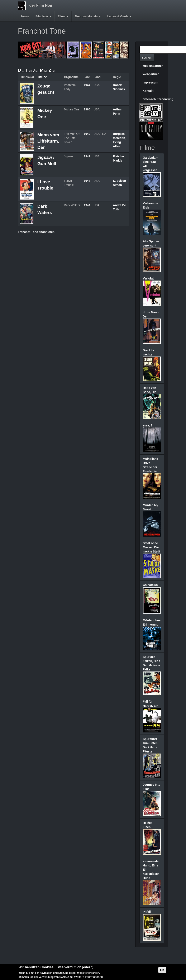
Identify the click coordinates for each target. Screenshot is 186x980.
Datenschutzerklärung (153, 99)
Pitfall (147, 912)
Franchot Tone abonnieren (36, 232)
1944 (87, 85)
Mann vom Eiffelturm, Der (48, 141)
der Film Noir (41, 5)
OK (162, 970)
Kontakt (148, 91)
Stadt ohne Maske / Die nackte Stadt (151, 547)
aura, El (148, 425)
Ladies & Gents (119, 16)
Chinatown (150, 585)
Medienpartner (153, 66)
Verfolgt (148, 278)
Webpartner (151, 74)
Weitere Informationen (88, 977)
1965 (87, 109)
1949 (87, 134)
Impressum (150, 82)
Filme (63, 16)
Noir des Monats (88, 16)
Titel (42, 77)
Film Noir (43, 16)
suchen (147, 58)
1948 (87, 181)
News (25, 16)
